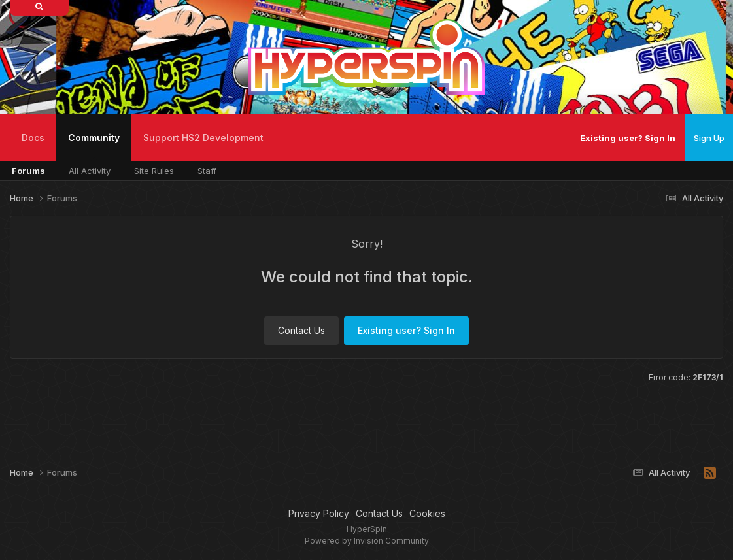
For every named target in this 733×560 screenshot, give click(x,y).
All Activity (90, 171)
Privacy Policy (319, 513)
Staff (207, 171)
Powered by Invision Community (367, 541)
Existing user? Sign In (628, 138)
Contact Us (301, 330)
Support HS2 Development (203, 138)
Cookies (427, 513)
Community (94, 147)
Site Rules (154, 171)
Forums (28, 171)
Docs (33, 138)
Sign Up (709, 138)
